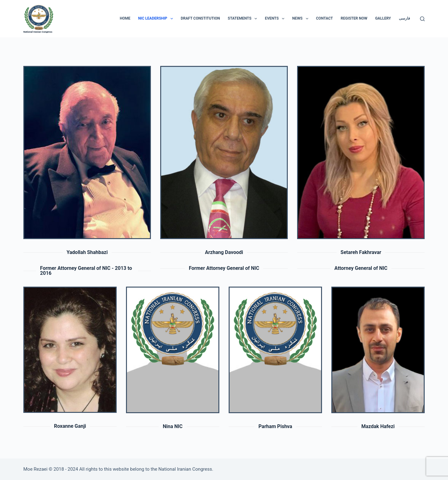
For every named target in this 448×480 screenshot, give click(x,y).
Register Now (354, 18)
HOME (125, 18)
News (301, 19)
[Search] (422, 19)
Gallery (383, 18)
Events (276, 19)
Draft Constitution (200, 18)
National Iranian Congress (38, 32)
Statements (244, 19)
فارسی (404, 18)
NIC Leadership (157, 19)
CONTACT (324, 18)
